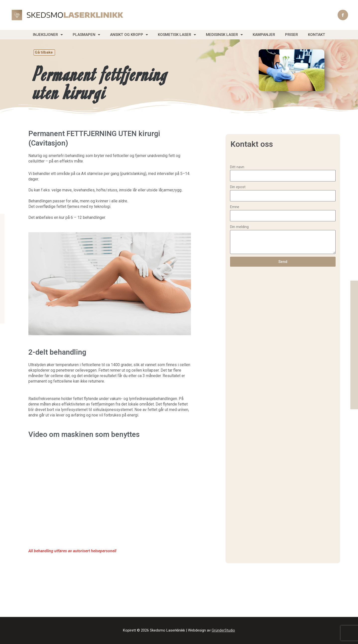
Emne (235, 207)
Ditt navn (237, 167)
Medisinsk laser (224, 35)
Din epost (238, 187)
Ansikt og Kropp (129, 35)
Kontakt (317, 35)
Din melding (239, 227)
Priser (292, 35)
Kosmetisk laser (177, 35)
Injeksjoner (48, 35)
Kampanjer (264, 35)
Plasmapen (86, 35)
